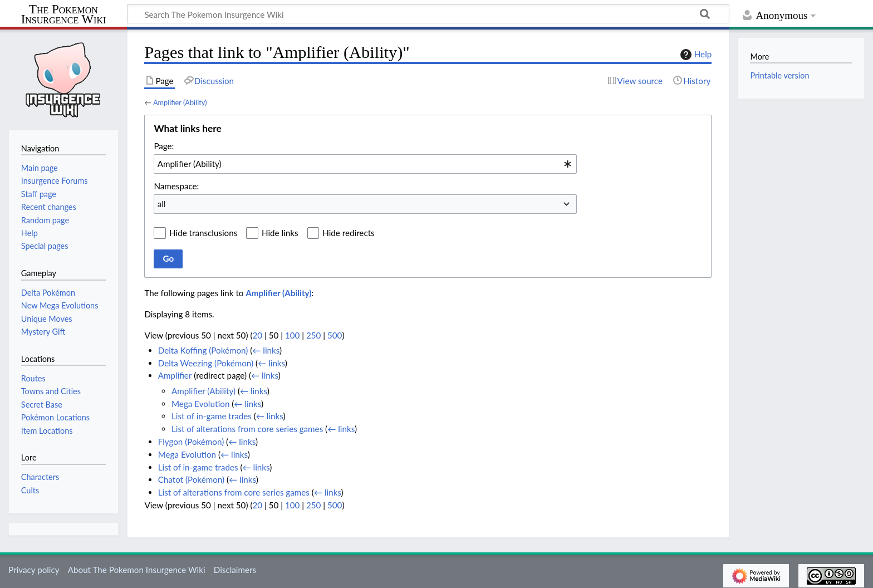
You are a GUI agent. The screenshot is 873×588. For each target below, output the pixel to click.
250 (313, 335)
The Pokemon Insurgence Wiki (64, 15)
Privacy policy (34, 570)
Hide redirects (348, 233)
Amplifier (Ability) (180, 102)
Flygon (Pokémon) (191, 442)
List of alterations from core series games (247, 429)
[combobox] (365, 164)
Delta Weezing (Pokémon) (206, 363)
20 (257, 335)
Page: (164, 146)
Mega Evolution (200, 404)
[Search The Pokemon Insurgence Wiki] (428, 14)
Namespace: (176, 186)
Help (695, 55)
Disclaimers (235, 570)
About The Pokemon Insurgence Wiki (137, 570)
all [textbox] (162, 204)
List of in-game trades (212, 416)
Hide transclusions (203, 233)
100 (292, 335)
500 (335, 335)
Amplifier (175, 375)
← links (266, 350)
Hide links (280, 233)
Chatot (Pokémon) (191, 479)
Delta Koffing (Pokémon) (203, 350)
